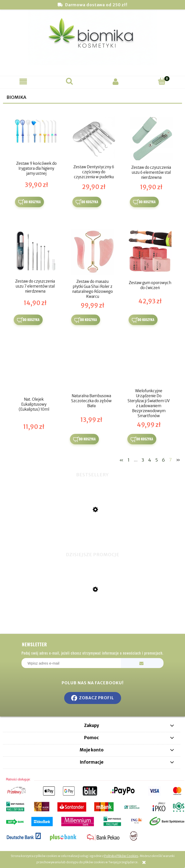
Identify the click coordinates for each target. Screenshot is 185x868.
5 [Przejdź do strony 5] (157, 460)
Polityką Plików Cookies (121, 856)
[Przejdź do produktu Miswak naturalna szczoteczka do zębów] (92, 536)
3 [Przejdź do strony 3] (143, 460)
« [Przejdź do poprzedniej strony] (121, 460)
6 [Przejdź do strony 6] (163, 460)
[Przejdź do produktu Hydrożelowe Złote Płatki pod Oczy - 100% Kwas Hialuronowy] (92, 615)
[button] (23, 82)
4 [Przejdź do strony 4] (150, 460)
